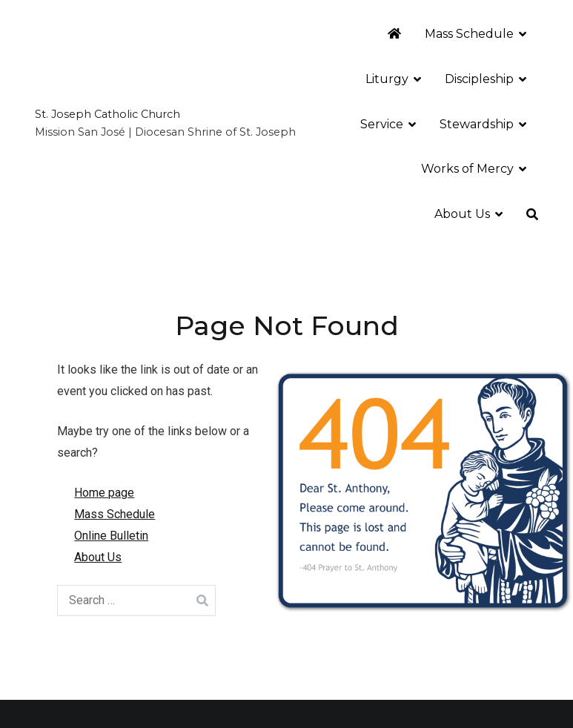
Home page (104, 493)
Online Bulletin (111, 536)
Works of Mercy (467, 169)
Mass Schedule (469, 34)
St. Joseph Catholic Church (107, 114)
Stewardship (477, 124)
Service (382, 124)
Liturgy (387, 79)
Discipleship (479, 79)
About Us (462, 214)
